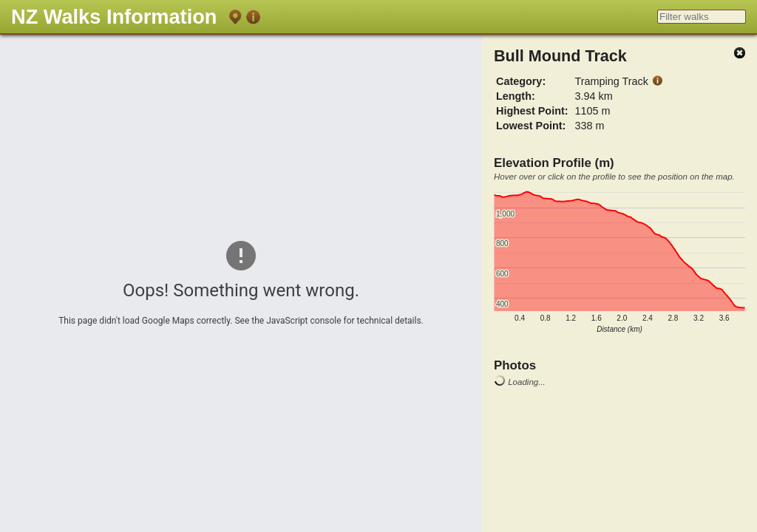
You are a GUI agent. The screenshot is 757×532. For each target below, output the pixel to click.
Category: (521, 81)
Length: (516, 96)
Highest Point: (532, 111)
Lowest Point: (531, 126)
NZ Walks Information (114, 17)
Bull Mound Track (560, 56)
